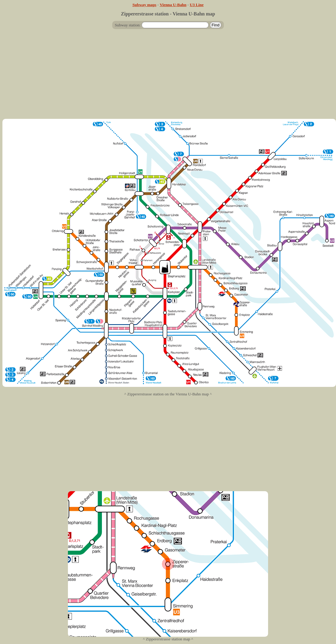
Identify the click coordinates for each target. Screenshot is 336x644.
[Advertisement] (168, 76)
